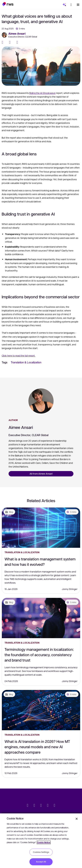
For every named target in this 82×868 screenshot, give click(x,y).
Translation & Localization (26, 362)
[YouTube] (48, 806)
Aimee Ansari (17, 34)
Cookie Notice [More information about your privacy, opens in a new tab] (44, 842)
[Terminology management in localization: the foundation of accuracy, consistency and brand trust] (41, 618)
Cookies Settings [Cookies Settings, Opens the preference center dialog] (41, 852)
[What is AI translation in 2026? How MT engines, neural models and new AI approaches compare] (41, 710)
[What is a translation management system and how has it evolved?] (41, 528)
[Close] (77, 819)
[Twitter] (11, 42)
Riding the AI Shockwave (42, 93)
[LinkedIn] (18, 42)
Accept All (41, 862)
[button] (8, 4)
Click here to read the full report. (18, 355)
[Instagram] (54, 806)
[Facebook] (4, 42)
